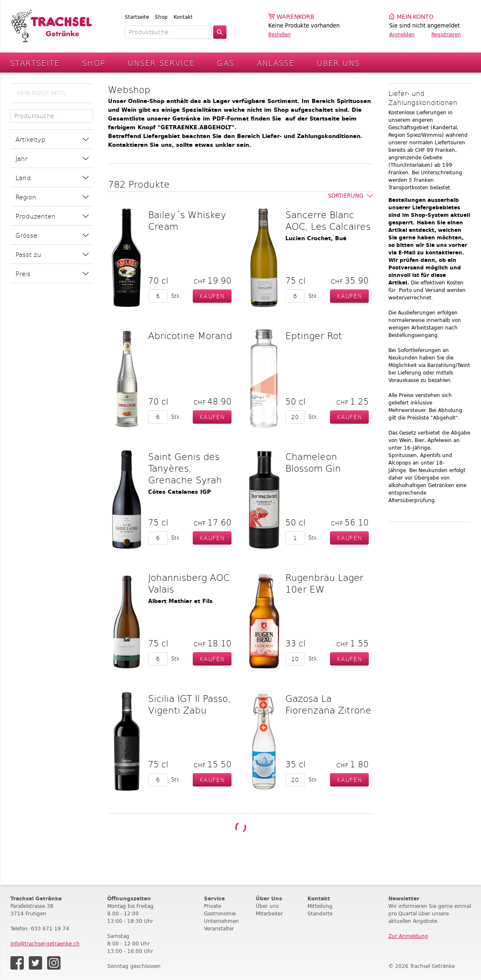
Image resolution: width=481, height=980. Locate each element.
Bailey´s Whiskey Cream (187, 220)
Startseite (137, 17)
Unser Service (161, 63)
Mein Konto (415, 17)
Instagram (54, 963)
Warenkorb (296, 17)
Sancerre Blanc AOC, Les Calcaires (328, 220)
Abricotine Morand (190, 335)
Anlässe (276, 63)
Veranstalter (219, 928)
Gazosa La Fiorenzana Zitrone (328, 704)
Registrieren (446, 34)
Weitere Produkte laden (240, 827)
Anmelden (402, 34)
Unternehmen (222, 921)
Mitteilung (320, 906)
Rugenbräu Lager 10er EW (324, 583)
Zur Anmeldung (408, 936)
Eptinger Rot (314, 335)
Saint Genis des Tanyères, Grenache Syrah (185, 468)
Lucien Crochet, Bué (316, 238)
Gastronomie (220, 913)
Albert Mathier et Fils (180, 601)
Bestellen (280, 34)
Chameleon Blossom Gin (313, 462)
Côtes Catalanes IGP (180, 492)
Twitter (35, 963)
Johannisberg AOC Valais (189, 583)
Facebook (17, 963)
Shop (161, 17)
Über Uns (338, 63)
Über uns (267, 906)
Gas (225, 63)
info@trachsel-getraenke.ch (45, 944)
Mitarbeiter (269, 913)
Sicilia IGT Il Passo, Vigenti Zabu (189, 704)
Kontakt (183, 17)
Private (213, 906)
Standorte (320, 913)
